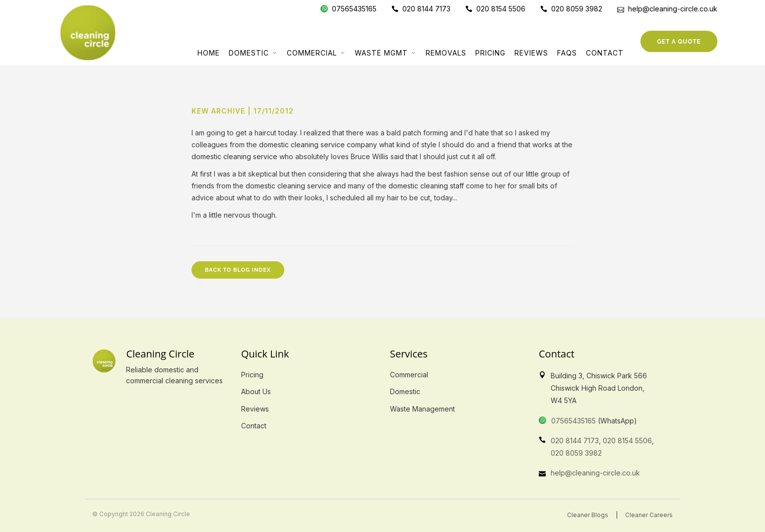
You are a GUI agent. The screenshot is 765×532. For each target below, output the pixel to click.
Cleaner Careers (649, 515)
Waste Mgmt (381, 53)
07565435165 (574, 421)
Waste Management (422, 409)
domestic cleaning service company (318, 145)
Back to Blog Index (238, 270)
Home (209, 53)
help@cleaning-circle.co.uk (595, 473)
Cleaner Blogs (588, 515)
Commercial (312, 53)
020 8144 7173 (575, 441)
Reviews (531, 53)
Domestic (249, 53)
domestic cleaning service (234, 156)
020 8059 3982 (576, 453)
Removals (446, 53)
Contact (605, 53)
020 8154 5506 (627, 441)
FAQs (567, 53)
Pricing (490, 53)
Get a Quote (679, 42)
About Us (256, 391)
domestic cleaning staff (426, 186)
